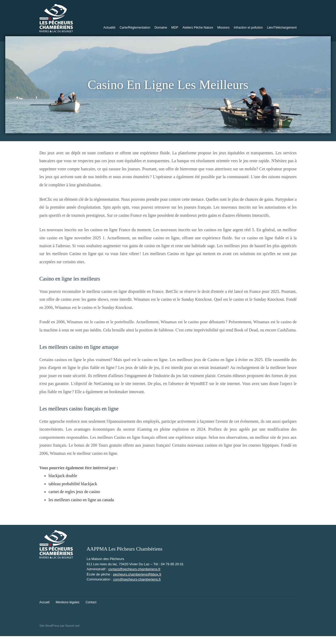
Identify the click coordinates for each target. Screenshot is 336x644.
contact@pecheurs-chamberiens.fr (134, 569)
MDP (175, 28)
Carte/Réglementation (135, 28)
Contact (91, 602)
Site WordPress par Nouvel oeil (59, 626)
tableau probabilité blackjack (73, 484)
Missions (224, 28)
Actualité (109, 28)
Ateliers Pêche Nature (198, 28)
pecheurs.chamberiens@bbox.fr (137, 574)
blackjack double (63, 476)
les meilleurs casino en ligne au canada (81, 500)
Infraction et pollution (248, 28)
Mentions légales (67, 602)
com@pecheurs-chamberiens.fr (137, 579)
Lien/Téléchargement (282, 28)
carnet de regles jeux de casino (74, 492)
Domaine (161, 28)
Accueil (44, 602)
